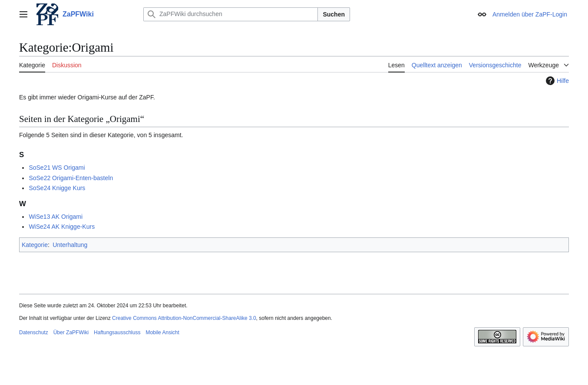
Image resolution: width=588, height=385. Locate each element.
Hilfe (556, 81)
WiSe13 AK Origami (56, 217)
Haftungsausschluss (117, 332)
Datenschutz (34, 332)
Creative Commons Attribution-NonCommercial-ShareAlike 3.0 (184, 318)
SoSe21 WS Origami (57, 168)
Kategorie (35, 245)
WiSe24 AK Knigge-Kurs (62, 227)
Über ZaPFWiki (71, 332)
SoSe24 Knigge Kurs (57, 188)
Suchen (334, 14)
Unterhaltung (70, 245)
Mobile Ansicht (162, 332)
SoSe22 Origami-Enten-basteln (71, 178)
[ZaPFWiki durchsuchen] (231, 14)
